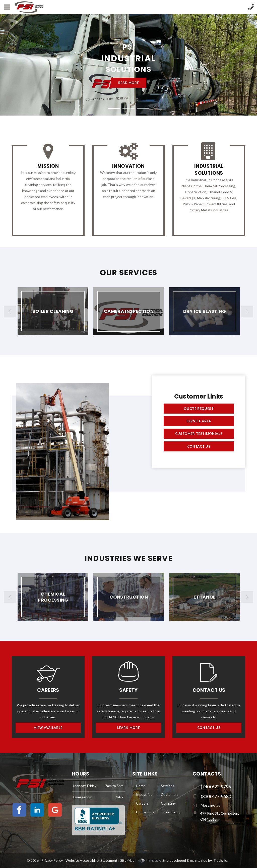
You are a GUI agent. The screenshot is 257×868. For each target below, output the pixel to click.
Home (141, 786)
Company (168, 803)
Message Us (210, 805)
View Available (48, 728)
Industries (144, 794)
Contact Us (199, 446)
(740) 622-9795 (216, 787)
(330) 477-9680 (216, 796)
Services (168, 786)
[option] (53, 311)
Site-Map (127, 860)
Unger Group (171, 812)
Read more (129, 83)
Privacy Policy (52, 860)
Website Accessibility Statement (91, 860)
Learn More (129, 728)
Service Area (199, 421)
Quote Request (199, 409)
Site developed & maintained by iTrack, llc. (182, 860)
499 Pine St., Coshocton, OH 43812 (220, 816)
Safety (128, 690)
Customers (170, 794)
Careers (48, 690)
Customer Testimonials (199, 434)
